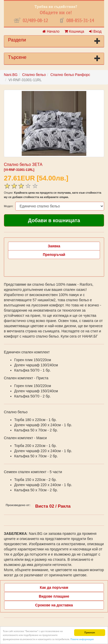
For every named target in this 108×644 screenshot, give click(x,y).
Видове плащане (54, 596)
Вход (95, 31)
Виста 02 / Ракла (53, 506)
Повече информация (82, 639)
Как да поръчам (54, 587)
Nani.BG (11, 75)
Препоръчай (54, 255)
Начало (51, 31)
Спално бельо (34, 75)
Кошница (74, 31)
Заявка (54, 246)
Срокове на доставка (54, 605)
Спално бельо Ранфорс (70, 75)
